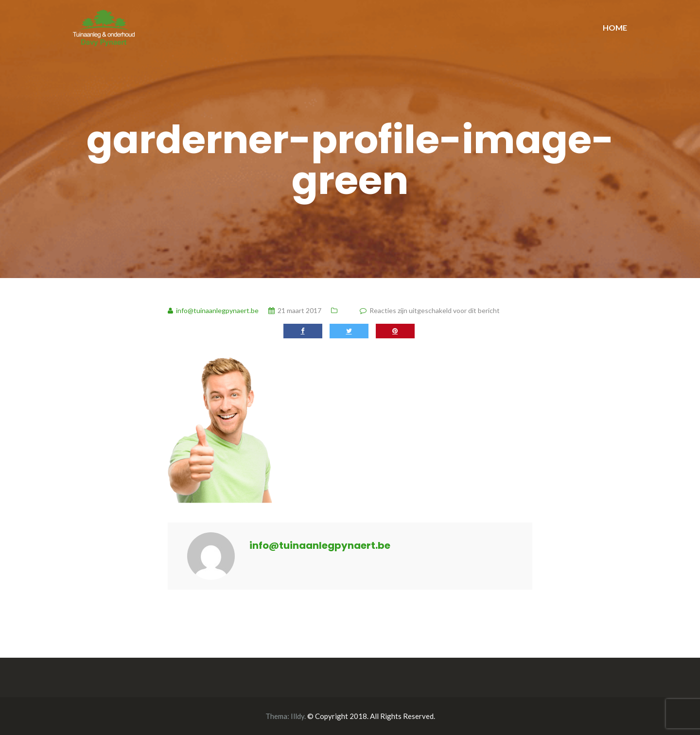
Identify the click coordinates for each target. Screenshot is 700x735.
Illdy (297, 716)
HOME (615, 27)
